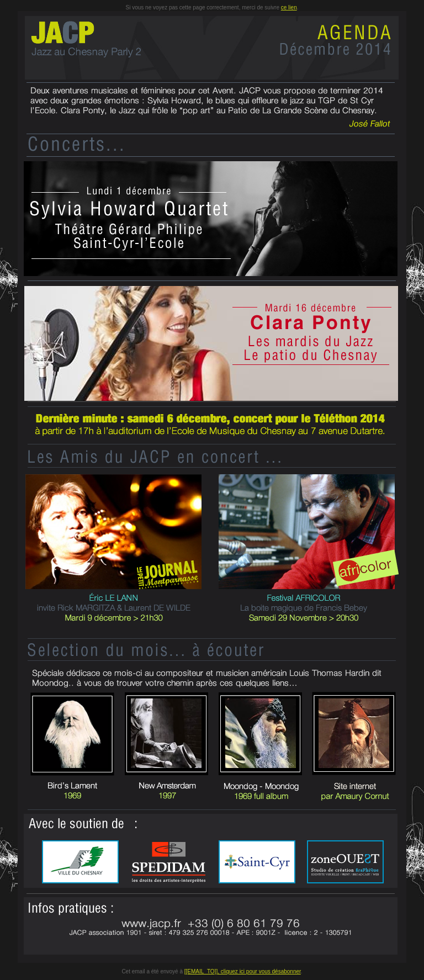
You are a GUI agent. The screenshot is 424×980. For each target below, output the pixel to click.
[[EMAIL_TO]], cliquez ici (215, 971)
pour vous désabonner (274, 971)
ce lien (289, 7)
